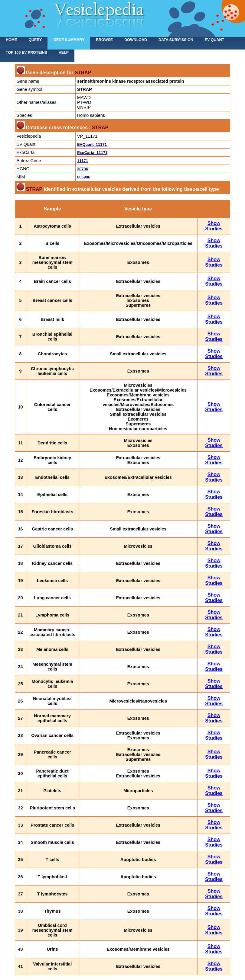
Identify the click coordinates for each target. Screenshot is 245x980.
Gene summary (69, 40)
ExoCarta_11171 (92, 153)
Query (35, 40)
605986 (84, 177)
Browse (104, 40)
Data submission (176, 40)
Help (64, 53)
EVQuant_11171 (92, 144)
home (11, 40)
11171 (83, 161)
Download (136, 40)
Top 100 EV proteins (26, 53)
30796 (83, 169)
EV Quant (214, 40)
